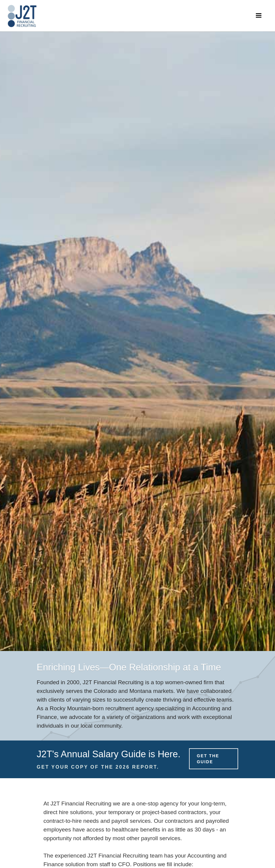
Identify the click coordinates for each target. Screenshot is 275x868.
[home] (22, 16)
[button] (259, 16)
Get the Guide (208, 759)
